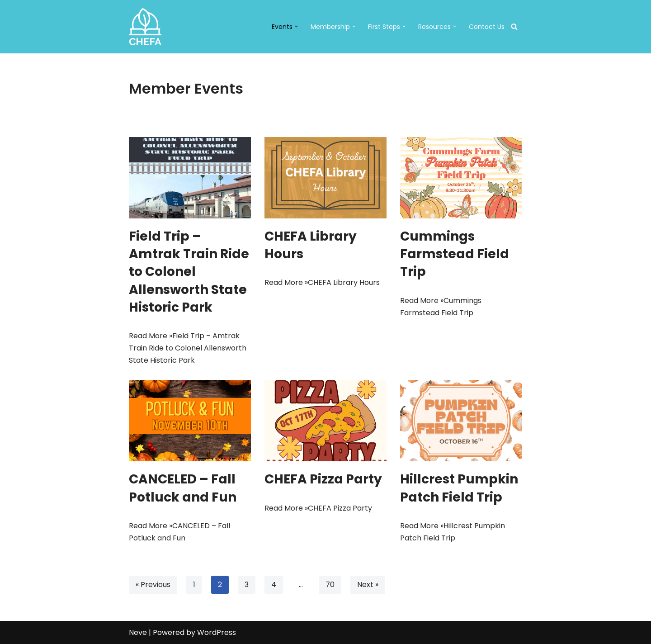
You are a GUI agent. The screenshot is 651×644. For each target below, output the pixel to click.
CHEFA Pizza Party (323, 479)
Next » (368, 585)
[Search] (514, 26)
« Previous (153, 585)
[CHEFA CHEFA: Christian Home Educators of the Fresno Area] (145, 27)
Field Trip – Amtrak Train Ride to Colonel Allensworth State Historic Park (189, 272)
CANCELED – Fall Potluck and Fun (183, 488)
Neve (138, 632)
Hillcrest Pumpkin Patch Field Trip (459, 488)
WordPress (217, 632)
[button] (296, 26)
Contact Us (487, 27)
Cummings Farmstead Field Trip (455, 254)
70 (330, 585)
